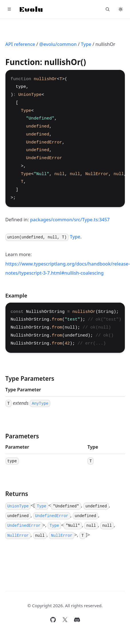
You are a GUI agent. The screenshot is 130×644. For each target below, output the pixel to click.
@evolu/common (58, 44)
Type (86, 44)
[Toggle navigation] (9, 9)
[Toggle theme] (121, 9)
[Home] (31, 9)
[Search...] (108, 9)
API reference (20, 44)
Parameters (22, 436)
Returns (17, 494)
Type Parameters (30, 378)
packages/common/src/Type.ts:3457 (70, 220)
